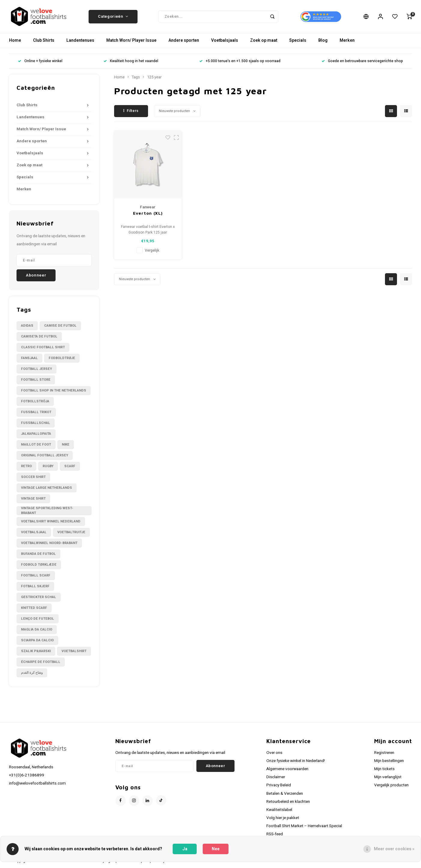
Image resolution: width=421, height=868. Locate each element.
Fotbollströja (35, 401)
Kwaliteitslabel (279, 810)
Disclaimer (276, 777)
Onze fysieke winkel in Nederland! (296, 761)
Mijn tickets (384, 769)
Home (15, 40)
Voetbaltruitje (71, 532)
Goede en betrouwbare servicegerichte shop (362, 61)
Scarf (70, 466)
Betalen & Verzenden (285, 794)
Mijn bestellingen (389, 761)
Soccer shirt (33, 477)
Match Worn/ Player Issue (131, 40)
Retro (26, 466)
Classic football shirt (43, 347)
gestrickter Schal (39, 597)
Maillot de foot (36, 445)
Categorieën (113, 17)
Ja (185, 849)
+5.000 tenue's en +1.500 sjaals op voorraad (240, 61)
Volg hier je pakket (283, 818)
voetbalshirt (74, 651)
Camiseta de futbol (39, 336)
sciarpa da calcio (37, 640)
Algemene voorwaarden (287, 769)
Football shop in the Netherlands (54, 390)
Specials (298, 40)
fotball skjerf (35, 586)
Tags (136, 77)
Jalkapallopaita (36, 434)
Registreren (384, 753)
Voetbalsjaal (34, 532)
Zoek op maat (264, 40)
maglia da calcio (37, 629)
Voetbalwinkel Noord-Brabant (49, 543)
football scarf (36, 575)
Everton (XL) (148, 213)
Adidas (27, 326)
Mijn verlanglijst (388, 777)
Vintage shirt (33, 499)
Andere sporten (184, 40)
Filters (131, 111)
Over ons (274, 753)
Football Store (36, 380)
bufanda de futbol (38, 554)
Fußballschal (36, 423)
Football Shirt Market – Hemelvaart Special (304, 826)
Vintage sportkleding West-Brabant (47, 511)
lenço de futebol (38, 619)
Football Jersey (36, 369)
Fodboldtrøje (62, 358)
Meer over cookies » (394, 849)
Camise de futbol (60, 326)
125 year (154, 77)
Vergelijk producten (391, 785)
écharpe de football (41, 662)
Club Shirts (44, 40)
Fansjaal (29, 358)
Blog (323, 40)
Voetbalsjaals (225, 40)
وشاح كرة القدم (32, 673)
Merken (347, 40)
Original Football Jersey (45, 455)
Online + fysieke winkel (40, 61)
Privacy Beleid (279, 785)
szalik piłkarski (36, 651)
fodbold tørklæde (39, 565)
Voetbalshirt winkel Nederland (51, 521)
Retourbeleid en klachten (288, 802)
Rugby (48, 466)
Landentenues (80, 40)
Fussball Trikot (36, 412)
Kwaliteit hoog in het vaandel (131, 61)
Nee (216, 849)
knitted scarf (34, 608)
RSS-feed (275, 834)
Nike (66, 445)
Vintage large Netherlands (47, 488)
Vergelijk (152, 250)
